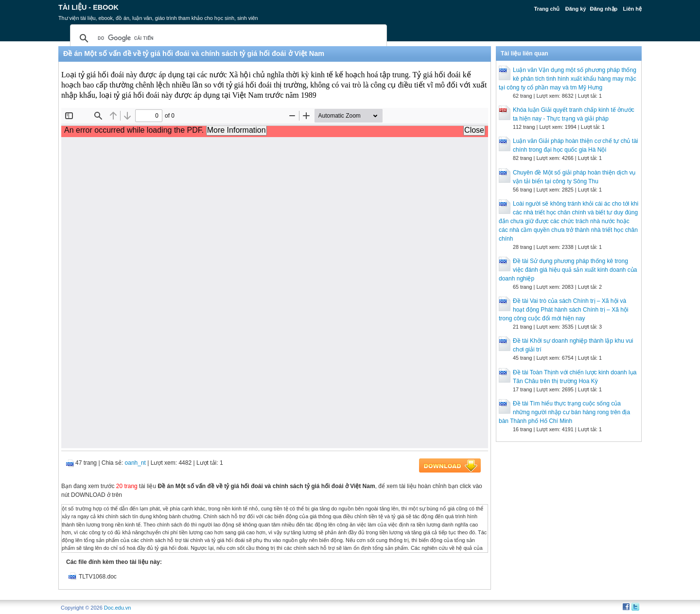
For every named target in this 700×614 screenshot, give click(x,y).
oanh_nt (135, 463)
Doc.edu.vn (118, 608)
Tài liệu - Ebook (88, 7)
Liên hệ (632, 9)
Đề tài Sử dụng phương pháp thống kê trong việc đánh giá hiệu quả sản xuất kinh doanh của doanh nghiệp (568, 270)
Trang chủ (547, 9)
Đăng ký (576, 9)
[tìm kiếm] (227, 38)
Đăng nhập (604, 9)
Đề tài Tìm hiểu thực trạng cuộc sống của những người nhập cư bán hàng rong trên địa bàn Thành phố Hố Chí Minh (564, 412)
